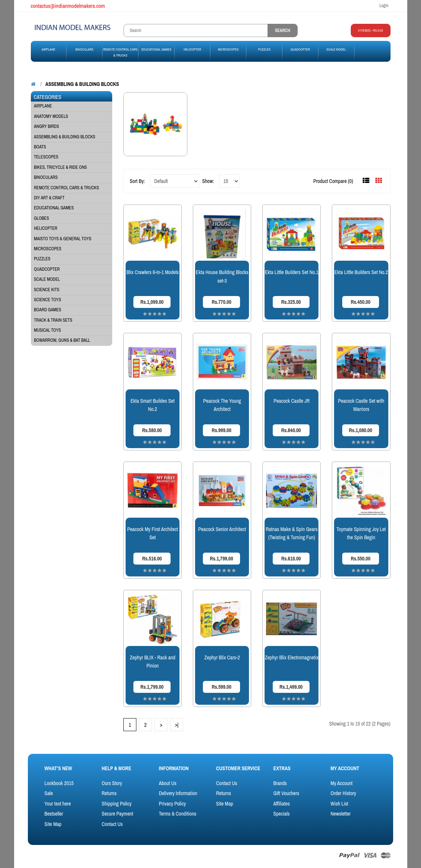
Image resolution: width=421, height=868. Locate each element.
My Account (341, 783)
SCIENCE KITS (46, 290)
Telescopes (46, 157)
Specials (281, 814)
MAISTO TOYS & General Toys (63, 239)
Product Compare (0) (333, 181)
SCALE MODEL (47, 279)
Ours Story (112, 783)
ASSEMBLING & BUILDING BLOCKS (82, 84)
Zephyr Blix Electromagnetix (292, 658)
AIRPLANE (43, 106)
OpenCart (59, 856)
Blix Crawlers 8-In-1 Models (153, 272)
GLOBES (41, 218)
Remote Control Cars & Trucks (66, 188)
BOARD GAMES (47, 310)
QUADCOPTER (47, 269)
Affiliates (281, 804)
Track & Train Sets (53, 320)
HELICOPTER (46, 228)
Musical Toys (47, 330)
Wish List (339, 804)
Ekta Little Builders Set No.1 (292, 272)
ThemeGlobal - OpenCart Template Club (116, 856)
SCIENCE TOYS (47, 300)
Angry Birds (46, 126)
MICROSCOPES (48, 249)
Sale (49, 793)
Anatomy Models (51, 116)
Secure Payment (118, 814)
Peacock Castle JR (292, 401)
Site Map (53, 824)
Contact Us (112, 824)
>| (177, 725)
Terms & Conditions (178, 814)
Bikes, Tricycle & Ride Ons (60, 167)
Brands (280, 783)
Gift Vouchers (286, 793)
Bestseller (54, 814)
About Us (168, 783)
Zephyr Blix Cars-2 (222, 658)
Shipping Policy (117, 804)
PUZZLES (42, 259)
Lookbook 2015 (59, 783)
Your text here (58, 804)
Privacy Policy (173, 804)
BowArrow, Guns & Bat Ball (62, 340)
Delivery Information (178, 793)
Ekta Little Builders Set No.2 (361, 272)
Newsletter (340, 814)
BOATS (40, 147)
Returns (109, 793)
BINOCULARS (46, 177)
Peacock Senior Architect (222, 529)
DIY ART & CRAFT (49, 198)
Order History (343, 793)
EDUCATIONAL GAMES (54, 208)
